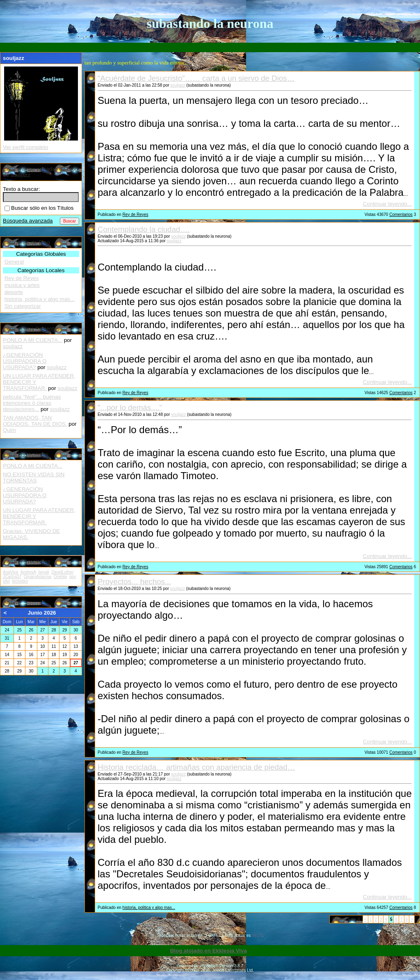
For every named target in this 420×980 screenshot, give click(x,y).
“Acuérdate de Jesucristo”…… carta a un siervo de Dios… (196, 78)
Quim (9, 430)
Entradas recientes (26, 454)
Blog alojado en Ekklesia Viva (209, 951)
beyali (43, 572)
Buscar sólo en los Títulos (39, 208)
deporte (14, 292)
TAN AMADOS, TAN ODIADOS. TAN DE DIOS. (35, 421)
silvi (6, 581)
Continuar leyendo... (387, 204)
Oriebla (60, 577)
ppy (73, 577)
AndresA (28, 572)
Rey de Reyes (136, 215)
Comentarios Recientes (31, 329)
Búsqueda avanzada (28, 221)
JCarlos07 (12, 577)
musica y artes (22, 285)
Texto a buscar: (21, 189)
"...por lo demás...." (130, 407)
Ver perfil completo (25, 147)
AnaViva (10, 572)
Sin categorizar (23, 306)
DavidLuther (62, 572)
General (14, 262)
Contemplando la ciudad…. (144, 229)
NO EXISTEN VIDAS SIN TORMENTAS (34, 477)
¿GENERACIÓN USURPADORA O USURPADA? (25, 361)
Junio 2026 (42, 613)
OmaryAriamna (38, 577)
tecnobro (20, 581)
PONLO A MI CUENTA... (33, 340)
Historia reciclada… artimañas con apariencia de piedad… (196, 767)
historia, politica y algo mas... (149, 908)
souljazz (178, 85)
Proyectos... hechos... (134, 582)
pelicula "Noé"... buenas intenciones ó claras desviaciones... (32, 403)
